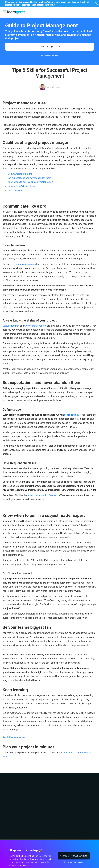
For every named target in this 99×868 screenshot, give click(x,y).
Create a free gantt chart (49, 47)
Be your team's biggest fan (21, 186)
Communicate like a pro (20, 174)
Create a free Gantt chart (74, 856)
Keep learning (15, 190)
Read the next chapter (14, 737)
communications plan (25, 264)
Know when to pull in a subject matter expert (30, 182)
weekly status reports (35, 326)
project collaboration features (42, 495)
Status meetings (11, 326)
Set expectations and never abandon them (29, 178)
